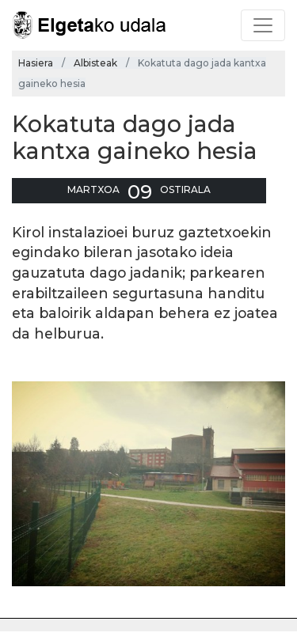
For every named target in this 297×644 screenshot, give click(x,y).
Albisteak (95, 63)
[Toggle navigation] (263, 25)
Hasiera (36, 63)
